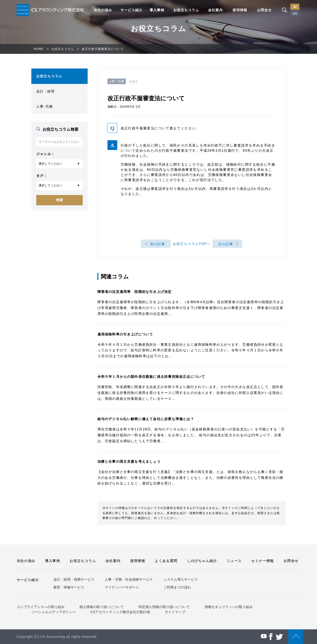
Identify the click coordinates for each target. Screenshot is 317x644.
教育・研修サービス (69, 587)
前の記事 (158, 244)
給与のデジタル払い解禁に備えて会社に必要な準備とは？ (146, 419)
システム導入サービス (181, 579)
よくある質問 (166, 561)
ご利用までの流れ (177, 587)
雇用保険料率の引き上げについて (125, 334)
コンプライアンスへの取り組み (41, 607)
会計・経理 (46, 91)
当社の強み (103, 10)
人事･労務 (45, 106)
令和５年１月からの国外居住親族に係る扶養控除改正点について (151, 377)
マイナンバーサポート (122, 587)
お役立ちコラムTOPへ (192, 244)
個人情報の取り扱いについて (102, 607)
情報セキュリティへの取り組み (229, 607)
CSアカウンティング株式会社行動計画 (120, 612)
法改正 (134, 81)
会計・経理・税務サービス (74, 579)
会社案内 (215, 10)
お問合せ (264, 10)
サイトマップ (175, 612)
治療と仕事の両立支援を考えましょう (129, 461)
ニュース (234, 561)
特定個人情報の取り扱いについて (164, 607)
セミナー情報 (262, 561)
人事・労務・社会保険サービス (129, 579)
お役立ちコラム (186, 10)
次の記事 (226, 244)
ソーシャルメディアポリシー (54, 612)
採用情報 (240, 10)
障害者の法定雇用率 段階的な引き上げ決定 (135, 292)
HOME (39, 49)
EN (295, 14)
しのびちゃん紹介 (202, 561)
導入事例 (157, 10)
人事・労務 (117, 81)
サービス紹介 (131, 10)
